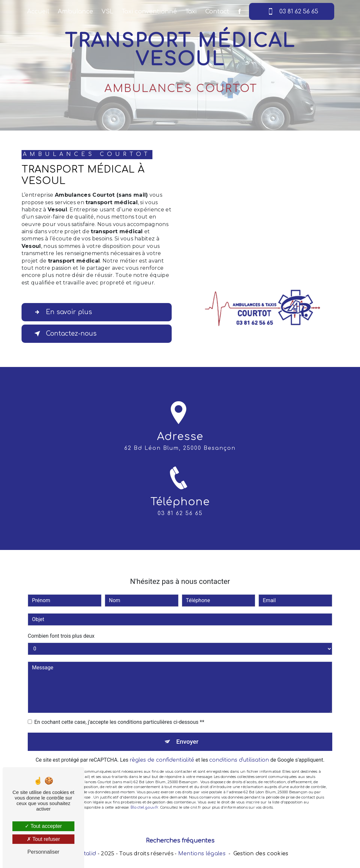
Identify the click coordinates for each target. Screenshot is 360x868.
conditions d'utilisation (239, 751)
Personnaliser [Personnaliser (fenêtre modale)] (43, 852)
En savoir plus (62, 312)
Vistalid (86, 854)
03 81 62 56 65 (292, 11)
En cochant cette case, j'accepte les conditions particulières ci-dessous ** (119, 712)
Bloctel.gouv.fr (144, 798)
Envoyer (187, 732)
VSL (107, 11)
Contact (217, 11)
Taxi (191, 11)
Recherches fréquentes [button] (180, 841)
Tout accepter (43, 826)
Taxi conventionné (149, 11)
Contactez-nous (64, 334)
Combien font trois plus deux (61, 626)
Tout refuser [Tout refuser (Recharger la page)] (43, 839)
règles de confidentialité (162, 751)
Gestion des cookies (261, 854)
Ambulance (75, 11)
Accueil (38, 11)
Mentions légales (202, 854)
